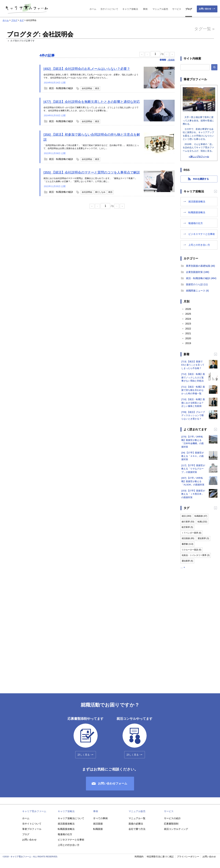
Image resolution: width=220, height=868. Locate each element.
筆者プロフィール (32, 829)
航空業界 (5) (187, 527)
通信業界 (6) (187, 561)
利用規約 (139, 857)
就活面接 (98, 824)
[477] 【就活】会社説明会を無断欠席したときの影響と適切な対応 (92, 102)
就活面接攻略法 (197, 202)
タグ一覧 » (204, 29)
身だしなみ (100, 192)
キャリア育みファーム (34, 811)
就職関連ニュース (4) (197, 291)
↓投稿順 (171, 60)
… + (183, 567)
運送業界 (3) (203, 538)
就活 (97, 88)
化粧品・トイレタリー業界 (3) (196, 555)
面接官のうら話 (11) (197, 284)
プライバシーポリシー (188, 857)
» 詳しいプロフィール (199, 157)
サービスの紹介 (172, 818)
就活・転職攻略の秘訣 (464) (201, 278)
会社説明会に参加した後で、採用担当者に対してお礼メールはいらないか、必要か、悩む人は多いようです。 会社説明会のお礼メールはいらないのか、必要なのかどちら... (91, 76)
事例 (145, 9)
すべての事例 (100, 818)
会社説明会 (87, 88)
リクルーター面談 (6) (191, 550)
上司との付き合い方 (199, 245)
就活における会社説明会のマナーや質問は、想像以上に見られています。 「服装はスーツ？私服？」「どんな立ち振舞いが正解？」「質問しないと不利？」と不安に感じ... (90, 180)
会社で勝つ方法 (137, 829)
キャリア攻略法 (130, 9)
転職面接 (98, 829)
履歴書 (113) (187, 544)
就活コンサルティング (176, 829)
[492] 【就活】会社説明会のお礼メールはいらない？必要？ (87, 69)
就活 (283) (186, 516)
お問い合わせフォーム (113, 783)
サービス (177, 9)
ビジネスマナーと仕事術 (202, 234)
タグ (22, 20)
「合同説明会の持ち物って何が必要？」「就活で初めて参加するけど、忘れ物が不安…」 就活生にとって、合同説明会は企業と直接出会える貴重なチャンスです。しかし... (91, 147)
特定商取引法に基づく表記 (160, 857)
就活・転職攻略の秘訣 (61, 88)
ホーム (93, 9)
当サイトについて (109, 9)
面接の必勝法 (136, 824)
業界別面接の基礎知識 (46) (200, 266)
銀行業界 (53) (188, 522)
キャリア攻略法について (71, 818)
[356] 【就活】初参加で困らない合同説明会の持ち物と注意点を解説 (92, 137)
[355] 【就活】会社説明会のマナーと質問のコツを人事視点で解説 (92, 172)
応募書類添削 (171, 824)
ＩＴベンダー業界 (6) (191, 533)
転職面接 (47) (201, 516)
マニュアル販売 (160, 9)
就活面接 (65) (188, 538)
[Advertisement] (18, 111)
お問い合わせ (205, 9)
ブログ (189, 9)
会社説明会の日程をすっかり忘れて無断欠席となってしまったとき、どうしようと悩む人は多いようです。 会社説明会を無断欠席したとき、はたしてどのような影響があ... (91, 109)
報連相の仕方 (196, 223)
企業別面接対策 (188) (198, 272)
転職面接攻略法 (197, 212)
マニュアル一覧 (137, 818)
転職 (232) (202, 522)
